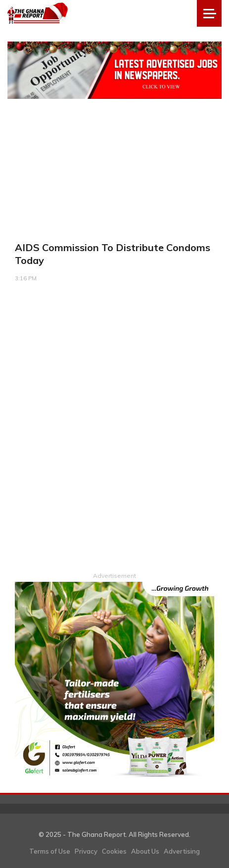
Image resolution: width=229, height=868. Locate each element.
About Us (145, 851)
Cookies (114, 851)
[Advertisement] (114, 436)
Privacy (86, 851)
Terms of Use (50, 851)
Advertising (182, 851)
